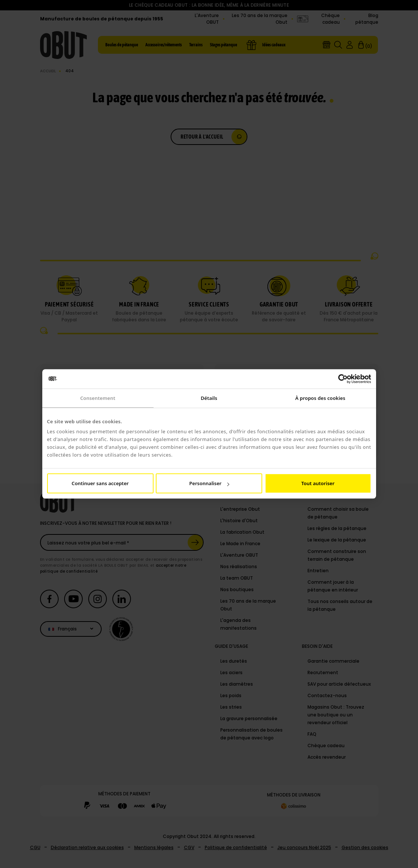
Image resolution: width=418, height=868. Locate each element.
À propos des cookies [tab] (320, 398)
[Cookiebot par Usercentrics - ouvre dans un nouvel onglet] (339, 379)
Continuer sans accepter (100, 484)
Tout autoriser (318, 484)
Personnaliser (209, 484)
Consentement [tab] (98, 398)
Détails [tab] (209, 398)
